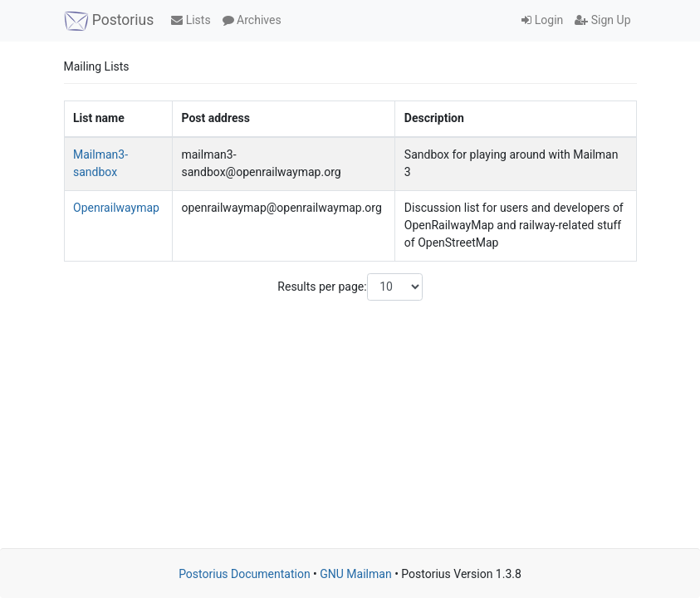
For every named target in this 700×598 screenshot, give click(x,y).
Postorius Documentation (245, 574)
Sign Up (602, 20)
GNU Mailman (355, 574)
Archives (252, 20)
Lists (191, 20)
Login (542, 20)
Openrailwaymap (116, 208)
